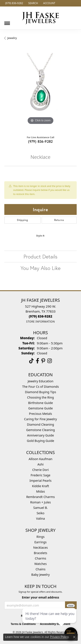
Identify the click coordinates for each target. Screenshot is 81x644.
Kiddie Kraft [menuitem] (40, 486)
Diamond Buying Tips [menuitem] (40, 392)
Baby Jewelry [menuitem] (40, 575)
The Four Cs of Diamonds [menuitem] (41, 387)
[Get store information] (40, 322)
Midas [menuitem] (40, 491)
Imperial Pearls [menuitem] (41, 481)
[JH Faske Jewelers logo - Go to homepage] (41, 18)
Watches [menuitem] (40, 564)
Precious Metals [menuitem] (40, 414)
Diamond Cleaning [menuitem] (40, 424)
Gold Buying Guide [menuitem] (40, 441)
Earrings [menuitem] (40, 542)
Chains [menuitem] (41, 569)
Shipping (22, 220)
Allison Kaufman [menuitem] (41, 459)
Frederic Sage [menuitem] (40, 475)
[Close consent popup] (74, 637)
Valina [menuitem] (40, 518)
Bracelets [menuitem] (40, 553)
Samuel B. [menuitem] (40, 508)
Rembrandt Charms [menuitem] (40, 497)
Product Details (40, 256)
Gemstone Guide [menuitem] (41, 408)
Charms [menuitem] (40, 558)
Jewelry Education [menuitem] (40, 381)
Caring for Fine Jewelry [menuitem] (41, 419)
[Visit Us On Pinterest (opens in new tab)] (43, 361)
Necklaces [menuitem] (40, 547)
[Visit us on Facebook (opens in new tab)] (37, 361)
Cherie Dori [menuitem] (40, 470)
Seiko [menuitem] (40, 513)
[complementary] (50, 620)
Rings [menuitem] (40, 537)
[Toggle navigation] (7, 22)
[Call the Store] (40, 316)
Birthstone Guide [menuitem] (40, 403)
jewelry (12, 38)
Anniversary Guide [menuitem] (40, 435)
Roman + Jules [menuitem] (40, 502)
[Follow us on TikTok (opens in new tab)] (31, 361)
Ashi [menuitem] (40, 464)
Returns (59, 220)
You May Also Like (40, 268)
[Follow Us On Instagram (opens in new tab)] (50, 361)
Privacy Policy (59, 637)
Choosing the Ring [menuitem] (41, 397)
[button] (33, 3)
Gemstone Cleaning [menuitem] (40, 430)
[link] (14, 3)
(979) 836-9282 (40, 141)
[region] (40, 89)
